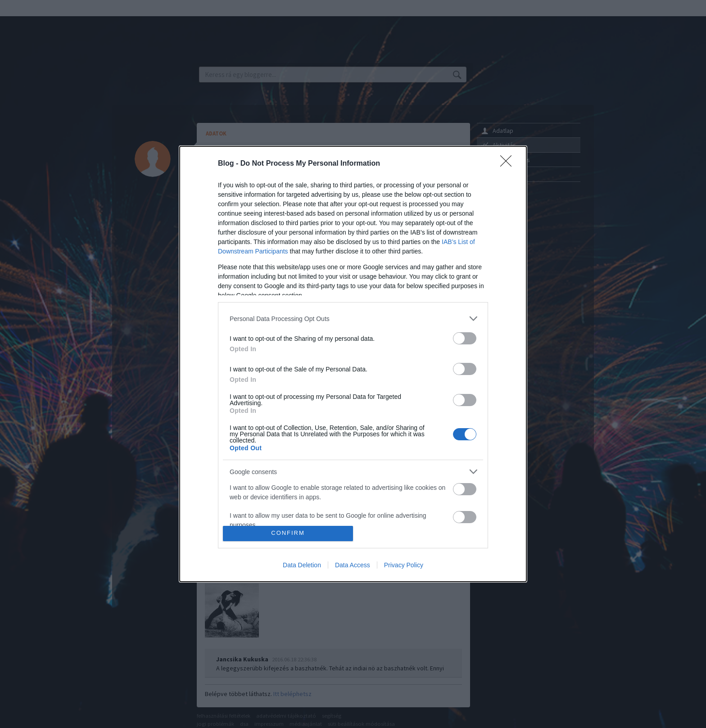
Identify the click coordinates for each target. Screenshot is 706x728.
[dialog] (353, 364)
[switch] (465, 338)
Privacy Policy (404, 565)
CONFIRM (288, 533)
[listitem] (353, 319)
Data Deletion (302, 565)
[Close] (509, 164)
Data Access (353, 565)
